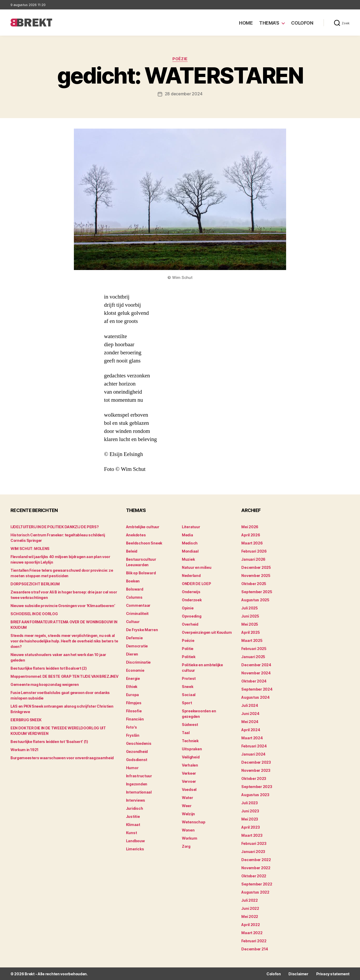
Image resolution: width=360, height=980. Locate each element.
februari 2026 (254, 551)
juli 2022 (250, 900)
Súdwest (190, 724)
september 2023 (257, 786)
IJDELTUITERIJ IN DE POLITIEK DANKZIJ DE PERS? (54, 527)
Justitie (133, 816)
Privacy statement (333, 974)
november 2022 (256, 868)
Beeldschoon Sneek (144, 543)
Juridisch (135, 808)
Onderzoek (192, 600)
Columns (134, 597)
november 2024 (256, 673)
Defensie (134, 638)
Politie (188, 648)
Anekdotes (136, 535)
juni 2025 (250, 616)
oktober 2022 (254, 876)
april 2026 (251, 535)
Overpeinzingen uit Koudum (207, 632)
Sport (187, 703)
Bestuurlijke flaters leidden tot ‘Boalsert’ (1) (49, 741)
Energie (133, 678)
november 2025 (256, 575)
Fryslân (133, 735)
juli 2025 (250, 608)
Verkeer (189, 773)
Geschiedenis (139, 743)
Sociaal (189, 694)
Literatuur (191, 527)
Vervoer (189, 781)
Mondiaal (190, 551)
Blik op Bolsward (141, 573)
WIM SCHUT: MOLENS (30, 548)
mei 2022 (250, 916)
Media (187, 535)
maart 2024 (252, 738)
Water (187, 797)
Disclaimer (298, 974)
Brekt (30, 974)
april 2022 (250, 924)
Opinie (188, 608)
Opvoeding (192, 616)
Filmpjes (134, 703)
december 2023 (256, 762)
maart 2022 (252, 932)
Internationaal (139, 792)
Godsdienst (137, 759)
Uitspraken (192, 749)
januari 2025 (253, 656)
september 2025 (257, 591)
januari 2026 (253, 559)
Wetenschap (193, 822)
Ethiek (132, 686)
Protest (189, 678)
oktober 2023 (254, 778)
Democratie (137, 646)
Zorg (186, 846)
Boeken (133, 581)
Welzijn (188, 814)
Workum (189, 838)
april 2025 (250, 632)
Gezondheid (137, 751)
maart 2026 (252, 543)
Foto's (132, 727)
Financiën (135, 719)
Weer (187, 805)
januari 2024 (253, 754)
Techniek (190, 740)
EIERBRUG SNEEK (26, 720)
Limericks (135, 849)
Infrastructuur (139, 776)
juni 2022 (250, 908)
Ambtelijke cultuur (143, 527)
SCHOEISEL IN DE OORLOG (34, 613)
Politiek (189, 656)
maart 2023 (252, 835)
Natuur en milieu (197, 567)
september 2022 (257, 884)
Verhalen (190, 765)
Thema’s (269, 23)
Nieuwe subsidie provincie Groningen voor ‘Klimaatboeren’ (63, 605)
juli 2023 (250, 803)
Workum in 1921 (24, 749)
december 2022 (256, 859)
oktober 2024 (254, 681)
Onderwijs (191, 591)
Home (246, 23)
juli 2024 (250, 705)
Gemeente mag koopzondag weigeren (45, 684)
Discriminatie (138, 662)
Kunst (132, 832)
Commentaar (138, 605)
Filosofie (134, 711)
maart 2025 (252, 640)
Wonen (188, 830)
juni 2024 (250, 713)
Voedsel (189, 789)
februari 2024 (254, 746)
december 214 (255, 949)
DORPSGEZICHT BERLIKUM (35, 584)
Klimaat (133, 824)
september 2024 (257, 689)
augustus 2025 (255, 600)
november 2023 (256, 770)
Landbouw (135, 841)
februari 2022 (254, 941)
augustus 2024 (255, 697)
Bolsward (135, 589)
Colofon (302, 23)
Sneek (188, 686)
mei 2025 (250, 624)
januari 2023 (253, 851)
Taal (186, 732)
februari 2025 (254, 648)
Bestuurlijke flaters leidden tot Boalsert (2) (48, 668)
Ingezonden (137, 784)
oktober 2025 (254, 583)
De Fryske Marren (142, 629)
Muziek (188, 559)
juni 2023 (250, 811)
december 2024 (256, 665)
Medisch (190, 543)
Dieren (132, 654)
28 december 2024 (184, 94)
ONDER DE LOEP (197, 583)
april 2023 (250, 827)
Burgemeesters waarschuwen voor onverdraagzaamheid (62, 758)
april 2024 (251, 730)
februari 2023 (254, 843)
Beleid (132, 551)
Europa (132, 694)
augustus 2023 (255, 794)
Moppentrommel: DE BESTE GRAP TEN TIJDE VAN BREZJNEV (64, 676)
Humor (132, 767)
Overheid (190, 624)
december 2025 (256, 567)
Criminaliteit (137, 613)
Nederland (191, 575)
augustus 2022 (255, 892)
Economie (135, 670)
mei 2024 (250, 721)
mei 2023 (250, 819)
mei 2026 (250, 527)
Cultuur (133, 621)
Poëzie (180, 59)
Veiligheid (191, 757)
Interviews (136, 800)
